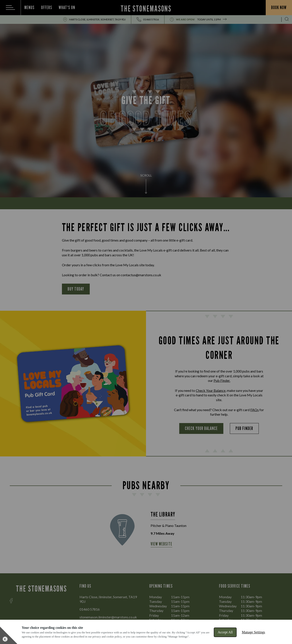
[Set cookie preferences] (9, 635)
